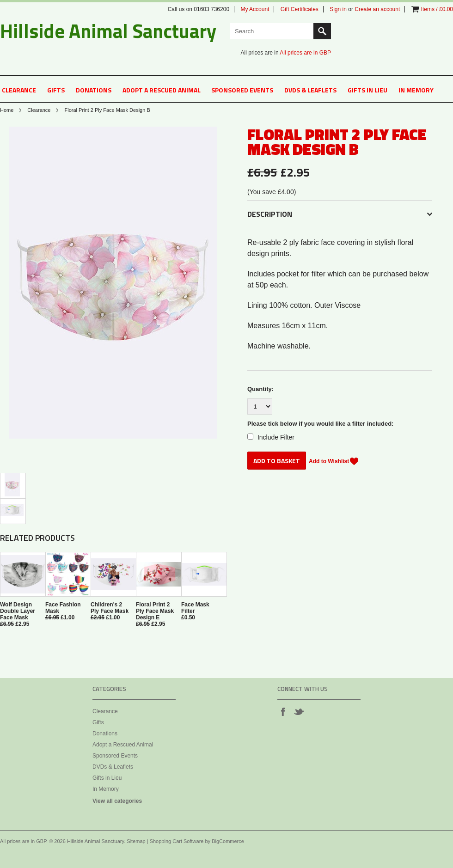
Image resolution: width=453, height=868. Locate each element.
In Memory (416, 90)
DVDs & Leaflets (310, 90)
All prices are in (305, 53)
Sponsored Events (242, 90)
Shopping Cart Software (177, 841)
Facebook (283, 711)
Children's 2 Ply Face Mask (110, 608)
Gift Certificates (300, 9)
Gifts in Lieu (367, 90)
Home (7, 110)
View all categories (117, 801)
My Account (255, 9)
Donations (94, 90)
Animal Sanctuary (108, 31)
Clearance (19, 90)
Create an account (377, 9)
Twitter (299, 711)
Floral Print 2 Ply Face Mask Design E (155, 611)
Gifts (56, 90)
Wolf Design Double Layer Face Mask (18, 611)
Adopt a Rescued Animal (162, 90)
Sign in (338, 9)
